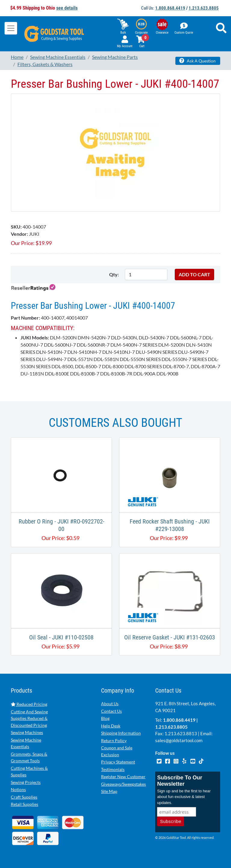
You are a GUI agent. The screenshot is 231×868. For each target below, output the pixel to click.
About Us (110, 704)
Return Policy (114, 741)
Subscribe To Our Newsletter (180, 781)
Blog (105, 718)
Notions (18, 789)
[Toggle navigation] (11, 28)
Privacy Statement (118, 762)
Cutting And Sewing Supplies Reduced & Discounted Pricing (29, 718)
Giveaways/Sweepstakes (123, 784)
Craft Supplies (24, 797)
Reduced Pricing (29, 704)
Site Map (109, 791)
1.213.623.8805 (204, 8)
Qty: (114, 274)
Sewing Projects (26, 782)
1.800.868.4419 (170, 8)
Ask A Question (197, 61)
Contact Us (111, 711)
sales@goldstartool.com (179, 740)
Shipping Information (121, 733)
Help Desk (111, 726)
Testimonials (113, 769)
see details (67, 8)
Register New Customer (123, 777)
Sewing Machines (27, 732)
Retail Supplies (25, 804)
